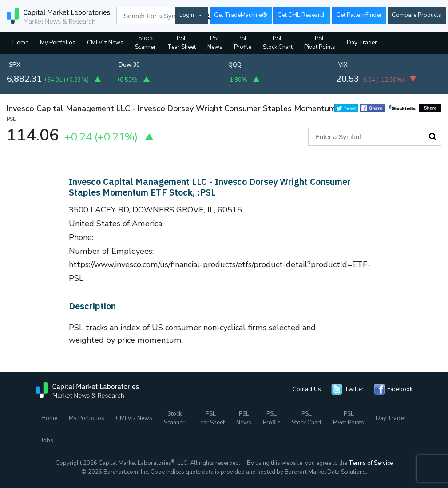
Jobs (47, 440)
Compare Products (417, 15)
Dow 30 (129, 65)
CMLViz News (105, 43)
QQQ (235, 65)
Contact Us (307, 389)
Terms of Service (371, 463)
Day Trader (362, 43)
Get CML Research (302, 15)
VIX (343, 65)
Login (187, 15)
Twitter (354, 389)
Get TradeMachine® (241, 15)
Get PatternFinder (359, 15)
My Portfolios (58, 43)
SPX (15, 65)
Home (20, 43)
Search (432, 136)
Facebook (400, 389)
